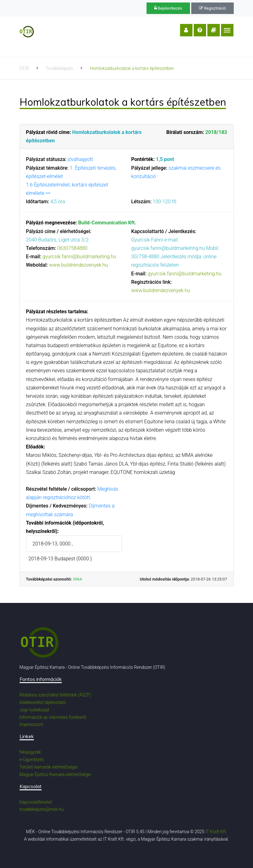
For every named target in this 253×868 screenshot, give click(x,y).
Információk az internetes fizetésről (53, 717)
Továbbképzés (59, 68)
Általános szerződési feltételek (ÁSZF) (55, 695)
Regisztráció (212, 8)
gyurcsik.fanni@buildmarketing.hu (79, 257)
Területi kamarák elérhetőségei (49, 767)
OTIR (24, 68)
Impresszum (32, 724)
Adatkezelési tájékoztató (43, 702)
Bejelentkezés (168, 8)
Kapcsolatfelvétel (36, 802)
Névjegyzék (30, 752)
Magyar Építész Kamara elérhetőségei (55, 774)
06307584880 (72, 248)
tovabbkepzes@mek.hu (42, 809)
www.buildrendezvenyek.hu (79, 265)
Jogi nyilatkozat (34, 710)
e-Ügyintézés (32, 760)
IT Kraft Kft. (216, 832)
